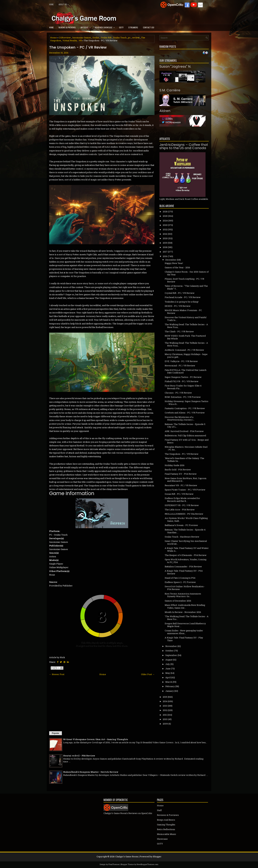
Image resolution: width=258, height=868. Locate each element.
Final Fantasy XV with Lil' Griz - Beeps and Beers (187, 441)
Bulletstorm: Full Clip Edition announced (185, 435)
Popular (56, 733)
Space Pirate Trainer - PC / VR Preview (185, 490)
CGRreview (65, 38)
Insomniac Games (82, 38)
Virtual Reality (70, 40)
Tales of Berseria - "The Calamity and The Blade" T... (186, 287)
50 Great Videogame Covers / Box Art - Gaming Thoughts (96, 739)
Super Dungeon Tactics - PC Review (183, 377)
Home (51, 4)
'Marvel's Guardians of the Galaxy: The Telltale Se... (184, 460)
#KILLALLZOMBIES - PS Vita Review (184, 514)
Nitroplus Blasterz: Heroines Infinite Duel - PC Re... (186, 448)
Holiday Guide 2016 (175, 465)
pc (129, 38)
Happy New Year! (174, 263)
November (171, 646)
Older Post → (148, 674)
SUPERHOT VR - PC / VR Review (182, 505)
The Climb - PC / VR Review (179, 331)
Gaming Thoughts (166, 825)
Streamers (133, 27)
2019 (165, 243)
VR (80, 40)
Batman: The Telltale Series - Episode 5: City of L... (185, 426)
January (170, 691)
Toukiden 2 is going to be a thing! (182, 302)
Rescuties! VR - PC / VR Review (181, 485)
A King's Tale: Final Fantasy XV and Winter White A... (187, 549)
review (136, 38)
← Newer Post (57, 674)
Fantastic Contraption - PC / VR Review (185, 408)
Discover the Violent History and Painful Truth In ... (186, 319)
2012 (165, 710)
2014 (165, 701)
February (170, 686)
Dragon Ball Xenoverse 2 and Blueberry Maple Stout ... (185, 625)
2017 (165, 252)
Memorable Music (167, 834)
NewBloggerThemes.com (148, 864)
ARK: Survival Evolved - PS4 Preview (184, 431)
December (171, 260)
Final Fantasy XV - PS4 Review (181, 474)
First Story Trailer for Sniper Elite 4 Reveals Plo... (183, 387)
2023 (165, 225)
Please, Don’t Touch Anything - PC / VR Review (184, 280)
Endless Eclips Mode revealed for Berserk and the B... (182, 500)
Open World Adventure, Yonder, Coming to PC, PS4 (186, 561)
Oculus (96, 38)
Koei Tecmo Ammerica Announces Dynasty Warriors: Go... (183, 595)
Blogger (157, 856)
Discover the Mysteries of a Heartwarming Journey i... (180, 418)
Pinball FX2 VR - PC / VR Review (182, 381)
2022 (165, 229)
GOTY (121, 27)
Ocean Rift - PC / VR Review (179, 494)
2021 (165, 234)
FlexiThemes (114, 864)
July (168, 664)
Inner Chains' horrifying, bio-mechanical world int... (186, 542)
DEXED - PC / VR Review (178, 306)
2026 (165, 211)
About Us (64, 4)
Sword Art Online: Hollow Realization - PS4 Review (185, 588)
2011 (165, 715)
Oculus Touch (120, 38)
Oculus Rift (106, 38)
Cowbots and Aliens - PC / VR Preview (185, 413)
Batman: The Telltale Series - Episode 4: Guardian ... (185, 531)
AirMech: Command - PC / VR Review (184, 350)
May (168, 673)
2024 (165, 221)
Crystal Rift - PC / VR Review (180, 293)
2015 (165, 697)
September (171, 655)
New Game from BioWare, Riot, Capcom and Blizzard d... (186, 480)
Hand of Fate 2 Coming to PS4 (180, 578)
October (169, 651)
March (169, 682)
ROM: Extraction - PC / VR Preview (183, 397)
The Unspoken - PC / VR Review (78, 47)
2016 (165, 256)
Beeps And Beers (166, 820)
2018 (165, 247)
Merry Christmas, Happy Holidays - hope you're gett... (186, 356)
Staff (159, 810)
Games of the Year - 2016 (177, 267)
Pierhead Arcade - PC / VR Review (183, 297)
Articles (87, 26)
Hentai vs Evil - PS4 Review (79, 756)
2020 (165, 238)
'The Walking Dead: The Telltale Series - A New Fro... (187, 618)
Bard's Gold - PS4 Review (178, 470)
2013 (165, 706)
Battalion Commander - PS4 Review (183, 566)
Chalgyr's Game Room (127, 856)
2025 (165, 216)
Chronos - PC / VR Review (178, 393)
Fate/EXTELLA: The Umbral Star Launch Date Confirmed (186, 371)
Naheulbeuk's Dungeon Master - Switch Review (91, 772)
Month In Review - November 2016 (183, 612)
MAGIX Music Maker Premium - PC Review (183, 312)
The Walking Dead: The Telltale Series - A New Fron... (186, 326)
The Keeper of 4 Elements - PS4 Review (186, 555)
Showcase (162, 839)
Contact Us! (149, 27)
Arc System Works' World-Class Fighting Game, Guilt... (186, 519)
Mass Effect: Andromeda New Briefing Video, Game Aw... (185, 606)
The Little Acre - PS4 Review (180, 510)
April (168, 677)
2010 (165, 719)
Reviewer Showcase (106, 26)
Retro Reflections (166, 829)
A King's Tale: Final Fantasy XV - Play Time (184, 639)
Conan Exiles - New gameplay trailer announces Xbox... (184, 632)
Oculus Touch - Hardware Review (182, 537)
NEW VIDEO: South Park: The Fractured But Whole (185, 337)
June (168, 669)
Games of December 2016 (178, 601)
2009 (165, 724)
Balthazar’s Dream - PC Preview (181, 525)
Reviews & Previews (67, 27)
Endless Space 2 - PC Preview (180, 582)
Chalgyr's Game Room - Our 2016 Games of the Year (187, 273)
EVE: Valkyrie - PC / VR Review (181, 361)
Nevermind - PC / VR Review (180, 366)
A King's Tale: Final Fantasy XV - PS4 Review (184, 572)
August (169, 660)
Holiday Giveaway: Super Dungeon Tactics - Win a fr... (187, 403)
